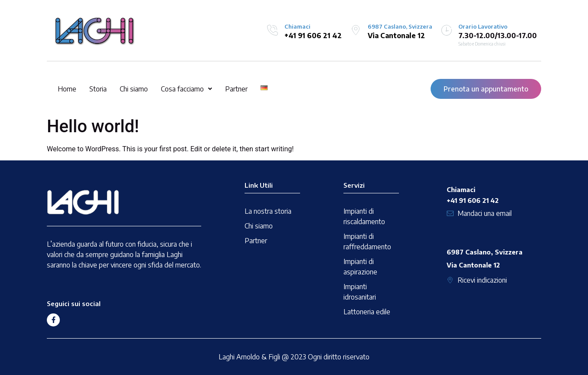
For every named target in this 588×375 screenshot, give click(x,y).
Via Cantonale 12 (396, 36)
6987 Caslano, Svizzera (400, 26)
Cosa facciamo (186, 89)
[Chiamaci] (273, 30)
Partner (236, 89)
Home (67, 89)
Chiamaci (297, 26)
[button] (186, 89)
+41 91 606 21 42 (313, 36)
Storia (98, 89)
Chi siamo (134, 89)
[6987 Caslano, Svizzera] (356, 30)
